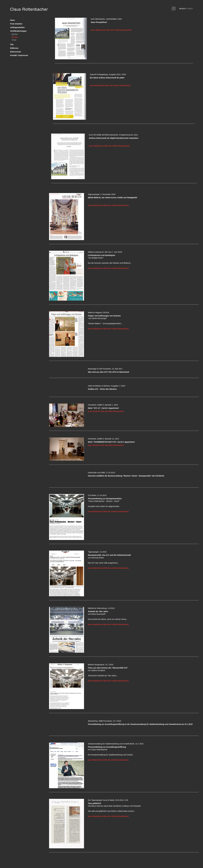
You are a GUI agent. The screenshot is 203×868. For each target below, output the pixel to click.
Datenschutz (15, 52)
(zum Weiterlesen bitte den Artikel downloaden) (111, 30)
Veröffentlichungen (18, 31)
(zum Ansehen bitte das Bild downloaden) (106, 411)
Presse (15, 37)
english (190, 9)
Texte (14, 40)
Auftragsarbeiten (17, 27)
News (12, 20)
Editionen (14, 48)
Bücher (15, 34)
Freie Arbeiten (16, 24)
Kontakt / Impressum (19, 55)
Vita (12, 44)
